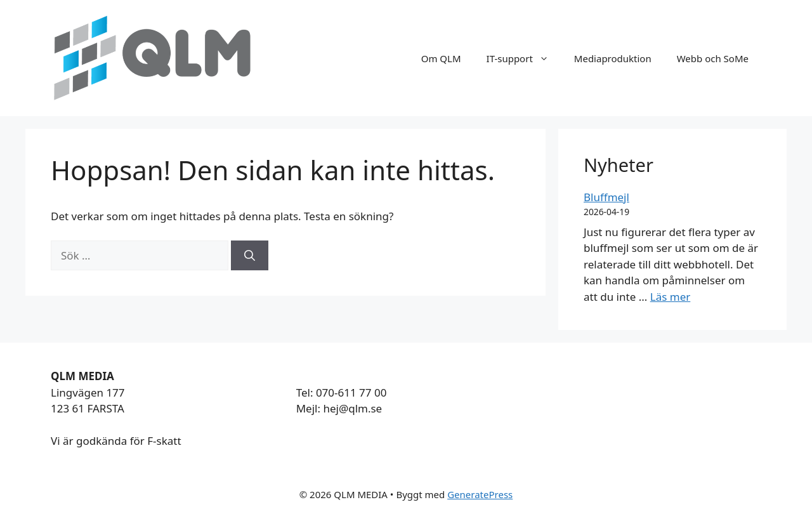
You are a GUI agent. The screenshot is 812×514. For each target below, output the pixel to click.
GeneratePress (480, 494)
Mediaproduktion (613, 58)
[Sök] (250, 256)
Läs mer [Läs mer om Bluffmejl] (671, 297)
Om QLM (441, 58)
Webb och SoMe (713, 58)
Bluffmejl (606, 197)
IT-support (524, 58)
